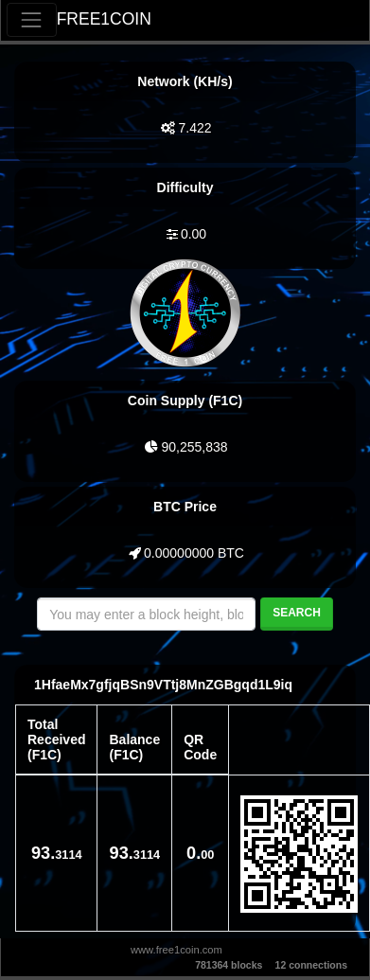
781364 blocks (229, 965)
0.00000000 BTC (194, 553)
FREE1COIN (104, 19)
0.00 (194, 234)
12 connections (311, 965)
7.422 (194, 128)
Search (297, 613)
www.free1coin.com (176, 950)
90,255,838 (194, 447)
